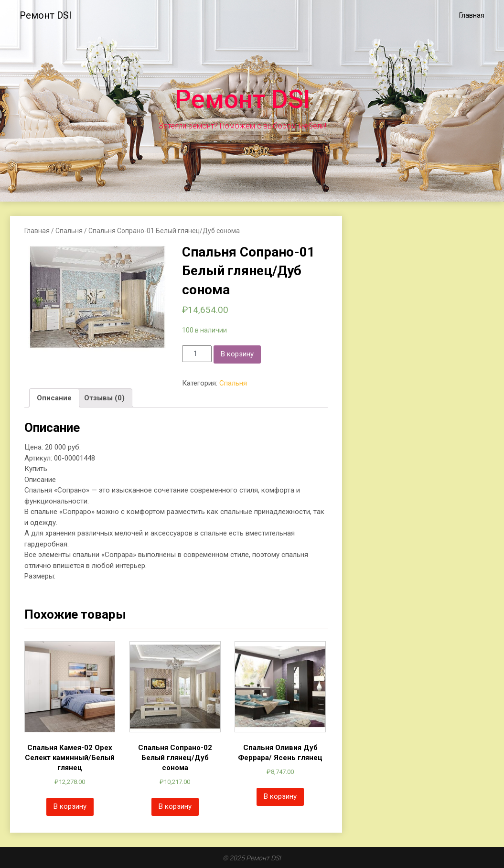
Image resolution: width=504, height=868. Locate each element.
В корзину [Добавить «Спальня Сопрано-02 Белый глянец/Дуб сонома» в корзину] (175, 806)
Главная (472, 15)
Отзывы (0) (104, 398)
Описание (54, 398)
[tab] (54, 398)
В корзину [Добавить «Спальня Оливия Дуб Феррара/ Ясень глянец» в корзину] (280, 796)
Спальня (69, 231)
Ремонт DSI (46, 15)
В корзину (237, 354)
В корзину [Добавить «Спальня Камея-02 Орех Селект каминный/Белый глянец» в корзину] (70, 806)
